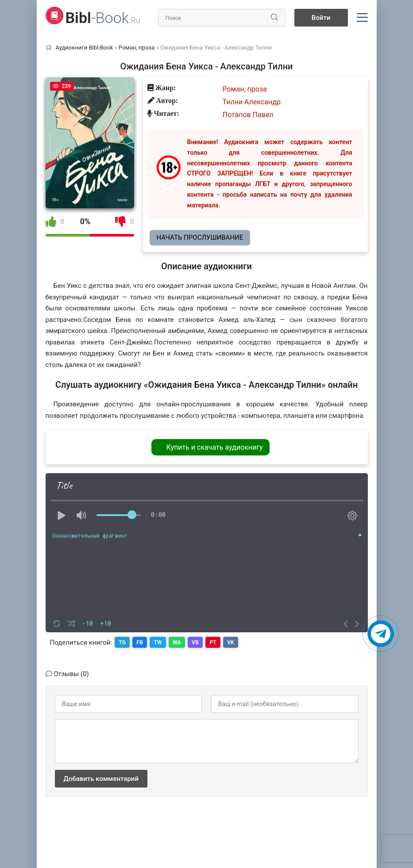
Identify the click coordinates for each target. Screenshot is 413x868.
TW (159, 642)
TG (122, 642)
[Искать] (274, 18)
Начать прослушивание (200, 237)
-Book (103, 18)
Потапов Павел (248, 115)
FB (141, 642)
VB (198, 642)
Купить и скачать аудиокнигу (214, 447)
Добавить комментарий (101, 778)
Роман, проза (245, 89)
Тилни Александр (252, 102)
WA (179, 642)
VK (234, 642)
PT (216, 642)
